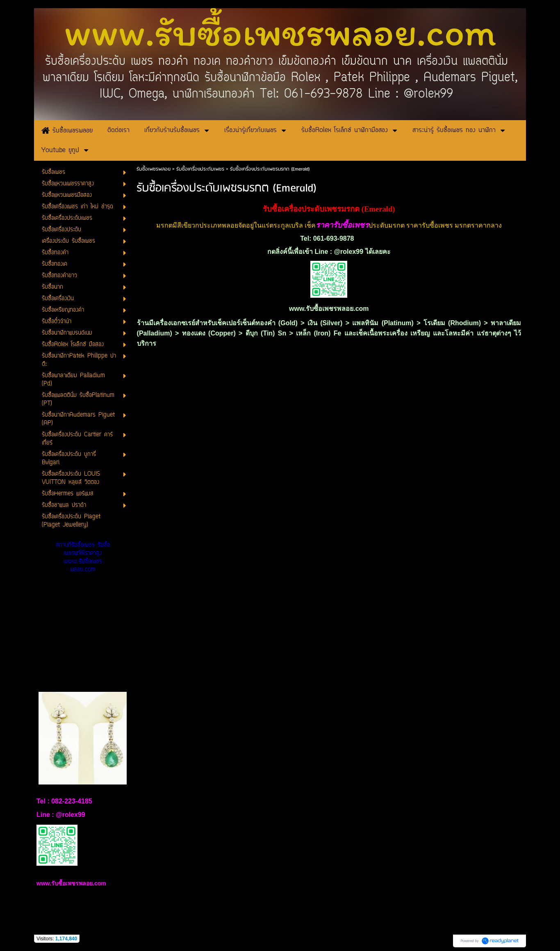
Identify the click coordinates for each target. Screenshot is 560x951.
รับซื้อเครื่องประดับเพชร (200, 169)
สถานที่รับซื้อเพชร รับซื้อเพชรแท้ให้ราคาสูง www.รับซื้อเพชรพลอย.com (83, 558)
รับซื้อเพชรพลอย (154, 169)
